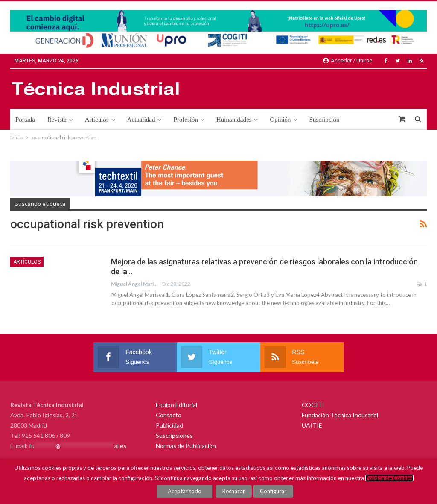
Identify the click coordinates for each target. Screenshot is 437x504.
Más (357, 120)
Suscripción (325, 120)
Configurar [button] (273, 491)
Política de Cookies (389, 478)
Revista (57, 120)
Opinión (280, 120)
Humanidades (234, 120)
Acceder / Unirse (348, 60)
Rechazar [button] (234, 491)
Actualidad (141, 120)
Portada (25, 120)
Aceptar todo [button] (185, 491)
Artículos (97, 120)
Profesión (186, 120)
